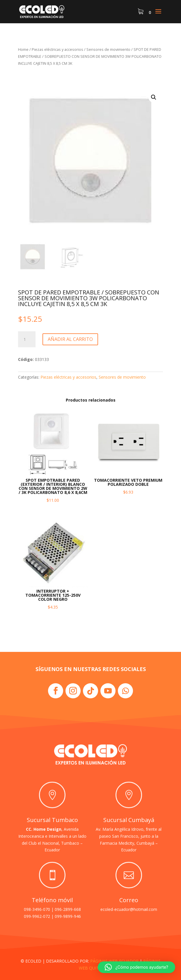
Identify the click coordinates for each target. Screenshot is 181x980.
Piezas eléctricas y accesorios (57, 49)
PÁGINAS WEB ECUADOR (114, 961)
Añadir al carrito (70, 339)
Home (23, 49)
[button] (154, 97)
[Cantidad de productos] (27, 339)
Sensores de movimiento (108, 49)
